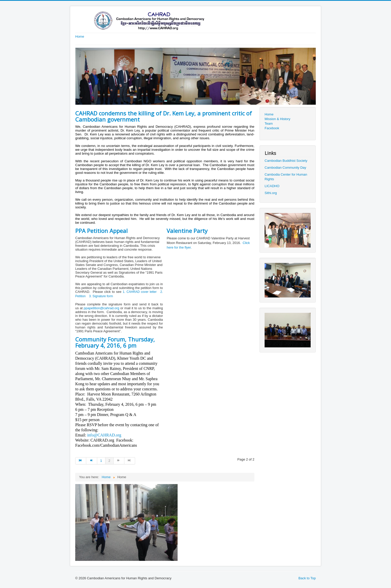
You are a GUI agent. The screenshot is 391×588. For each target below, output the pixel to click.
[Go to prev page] (92, 461)
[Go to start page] (81, 461)
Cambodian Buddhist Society (286, 161)
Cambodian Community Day (285, 168)
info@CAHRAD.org (104, 435)
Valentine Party (187, 231)
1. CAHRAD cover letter (140, 292)
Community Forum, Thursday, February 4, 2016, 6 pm (115, 342)
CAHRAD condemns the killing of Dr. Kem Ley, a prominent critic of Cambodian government (164, 116)
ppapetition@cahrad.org (101, 308)
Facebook (272, 128)
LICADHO (272, 186)
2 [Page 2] (109, 461)
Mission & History (277, 119)
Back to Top (307, 578)
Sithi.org (271, 193)
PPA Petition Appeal (101, 231)
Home (80, 36)
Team (269, 124)
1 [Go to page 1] (101, 461)
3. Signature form (101, 296)
